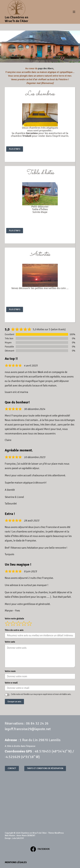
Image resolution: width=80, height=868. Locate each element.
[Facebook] (40, 849)
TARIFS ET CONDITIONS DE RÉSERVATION (45, 768)
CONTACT (12, 768)
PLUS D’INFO (15, 149)
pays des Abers (46, 68)
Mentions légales (16, 862)
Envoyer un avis (14, 702)
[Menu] (74, 12)
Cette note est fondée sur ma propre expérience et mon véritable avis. (41, 694)
